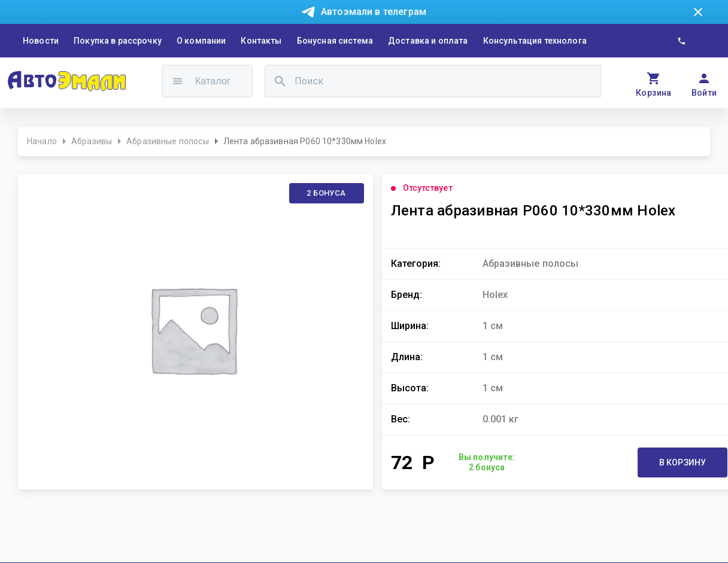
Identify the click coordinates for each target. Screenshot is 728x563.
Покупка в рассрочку (118, 41)
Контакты (261, 41)
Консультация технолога (535, 41)
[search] (280, 81)
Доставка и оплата (428, 41)
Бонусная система (335, 41)
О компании (201, 41)
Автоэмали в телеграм (374, 12)
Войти (704, 93)
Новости (41, 41)
